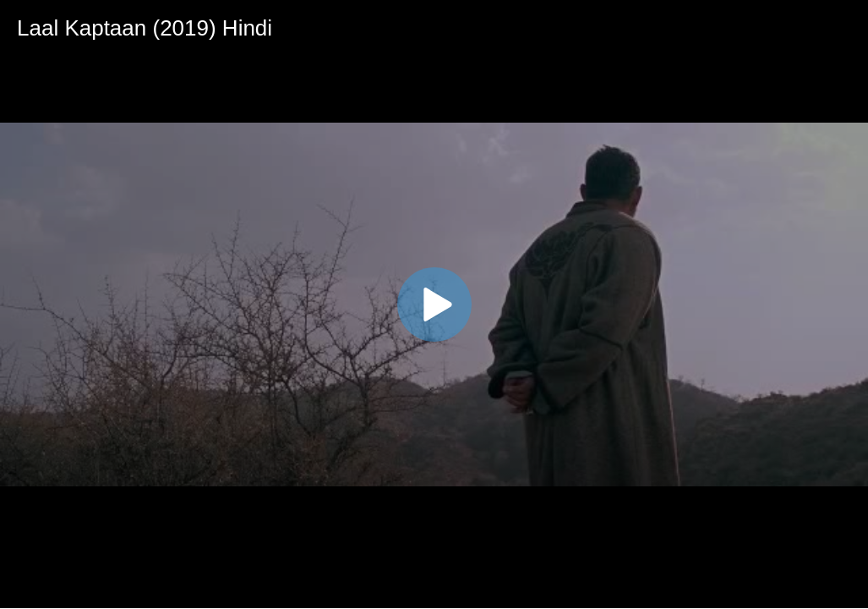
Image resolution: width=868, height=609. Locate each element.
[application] (434, 304)
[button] (434, 304)
